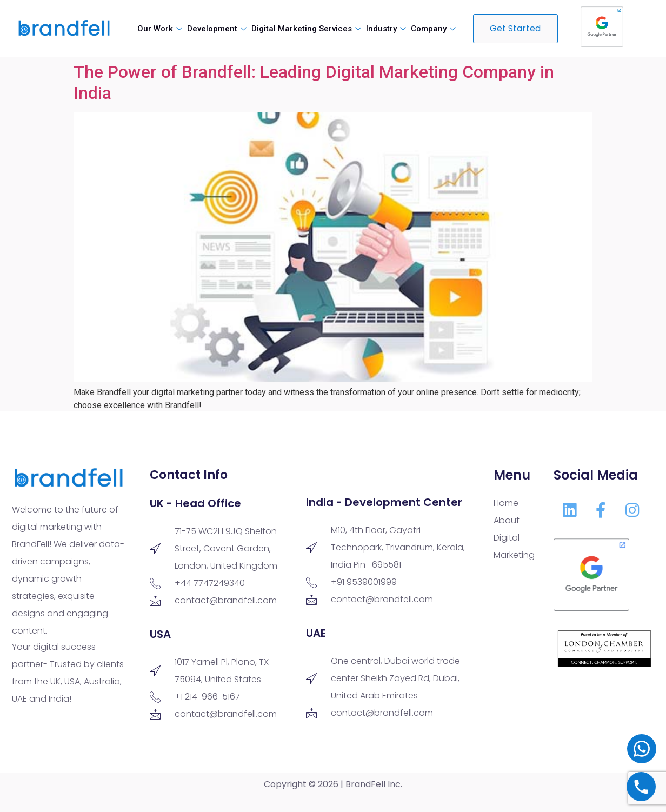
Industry (387, 29)
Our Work (161, 29)
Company (435, 29)
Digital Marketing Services (308, 29)
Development (218, 29)
